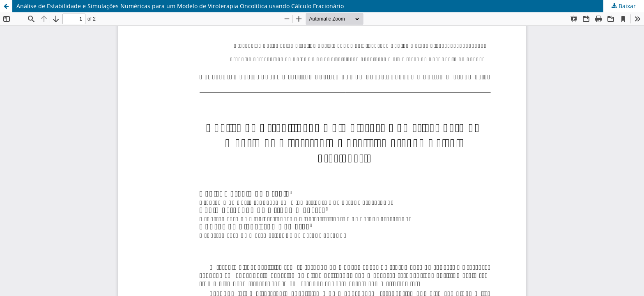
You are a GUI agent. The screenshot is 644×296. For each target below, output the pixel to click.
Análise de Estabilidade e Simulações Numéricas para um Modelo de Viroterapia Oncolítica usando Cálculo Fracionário (180, 6)
